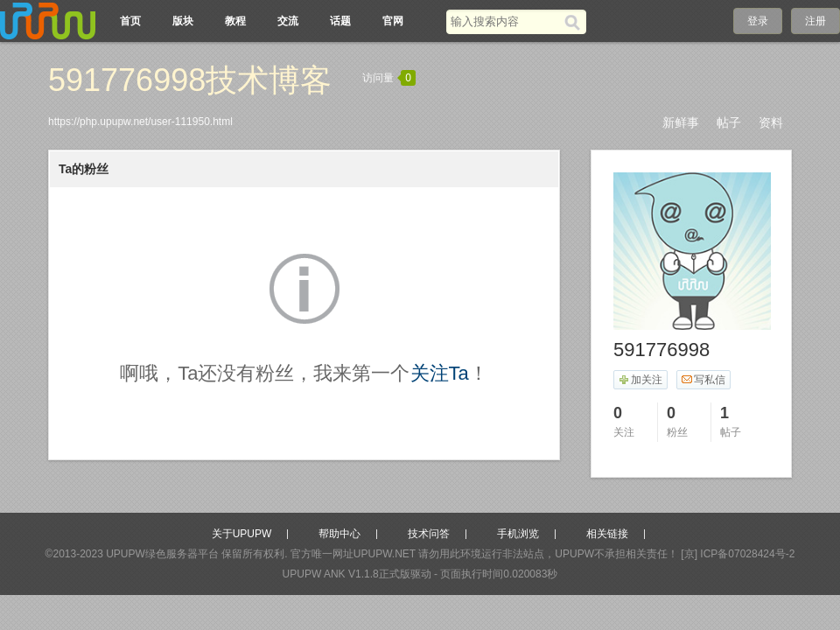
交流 (288, 21)
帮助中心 (339, 534)
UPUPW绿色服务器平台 (162, 554)
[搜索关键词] (505, 21)
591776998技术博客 (190, 80)
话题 (340, 21)
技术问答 (429, 534)
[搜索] (575, 22)
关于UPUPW (242, 534)
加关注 (640, 380)
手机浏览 (518, 534)
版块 (183, 21)
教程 (235, 21)
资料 (771, 122)
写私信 (703, 380)
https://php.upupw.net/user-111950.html (140, 122)
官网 (393, 21)
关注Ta (440, 373)
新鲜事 (681, 122)
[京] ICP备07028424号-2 (738, 554)
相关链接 (607, 534)
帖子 (729, 122)
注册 (815, 21)
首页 (130, 21)
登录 (758, 21)
